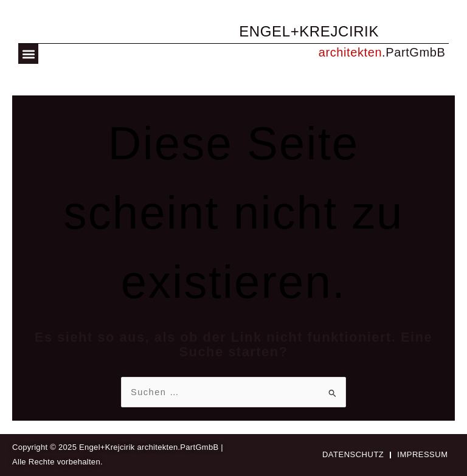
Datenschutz (353, 454)
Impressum (422, 454)
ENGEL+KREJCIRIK (309, 31)
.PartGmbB (413, 52)
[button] (28, 54)
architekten (350, 52)
